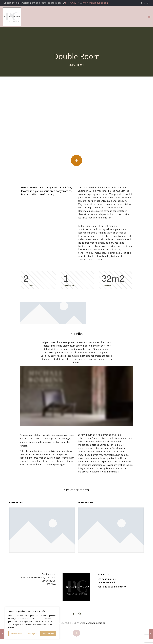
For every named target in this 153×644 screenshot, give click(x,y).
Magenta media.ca (95, 623)
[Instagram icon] (148, 3)
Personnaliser (16, 634)
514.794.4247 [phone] (72, 3)
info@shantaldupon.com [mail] (95, 3)
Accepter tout (48, 634)
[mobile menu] (149, 16)
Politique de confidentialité (112, 587)
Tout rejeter (32, 634)
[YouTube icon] (144, 3)
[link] (42, 530)
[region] (32, 623)
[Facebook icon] (141, 3)
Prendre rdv (104, 575)
